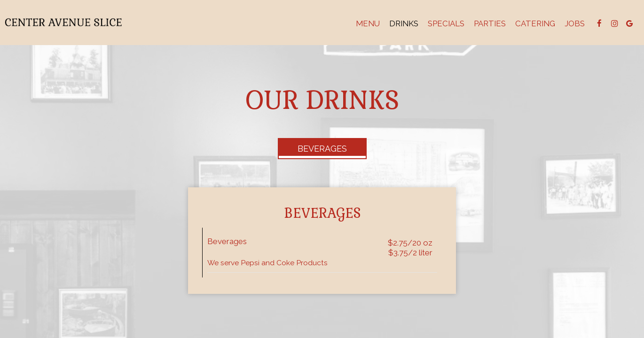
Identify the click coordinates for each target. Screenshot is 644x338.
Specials (446, 23)
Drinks (404, 23)
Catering (535, 23)
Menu (368, 23)
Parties (490, 23)
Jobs (575, 23)
